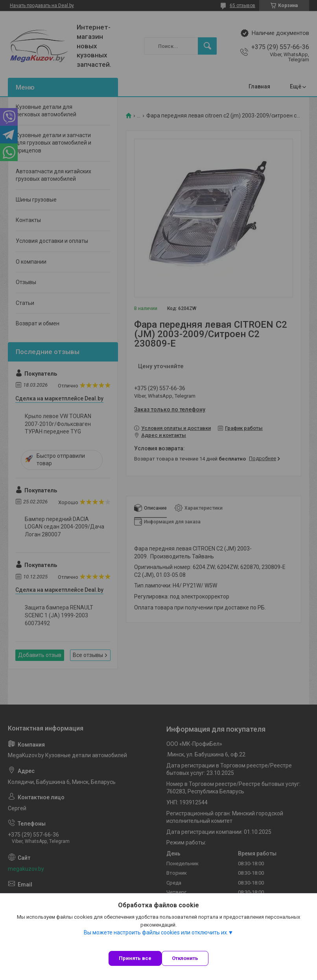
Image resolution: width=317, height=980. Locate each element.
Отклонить (185, 958)
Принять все (135, 958)
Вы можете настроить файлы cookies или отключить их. (156, 932)
